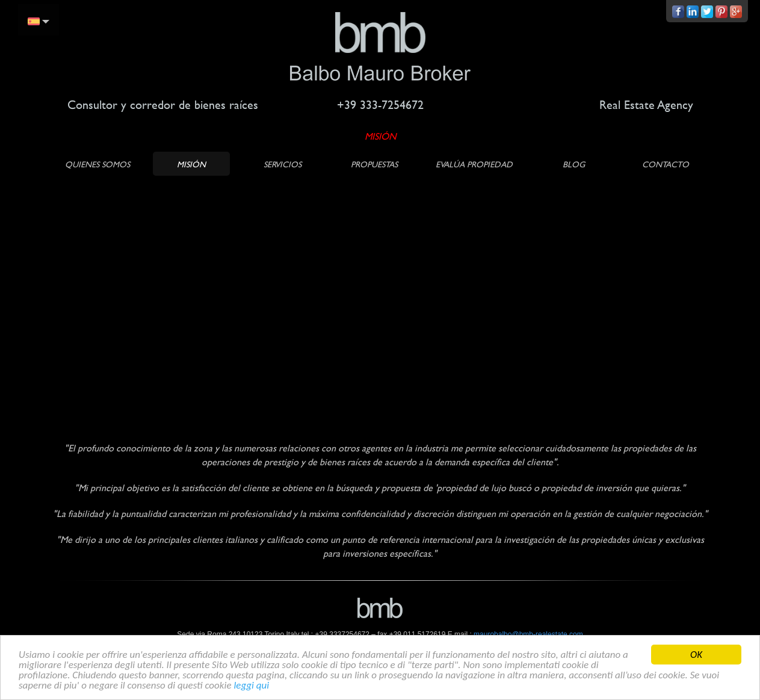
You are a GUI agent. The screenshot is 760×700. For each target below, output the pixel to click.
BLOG (574, 164)
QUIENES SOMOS (97, 164)
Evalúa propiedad (474, 164)
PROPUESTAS (374, 164)
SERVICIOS (283, 164)
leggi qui (251, 686)
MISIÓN (191, 164)
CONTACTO (666, 164)
